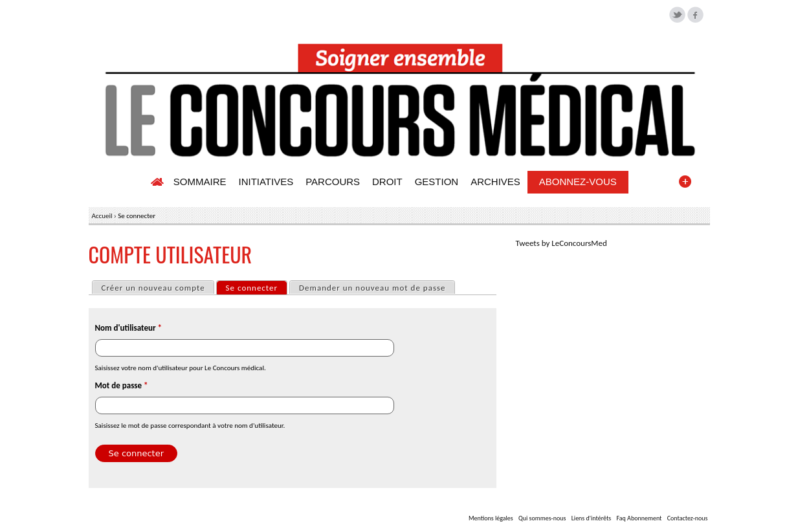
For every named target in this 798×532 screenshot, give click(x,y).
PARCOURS (333, 182)
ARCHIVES (495, 182)
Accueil (102, 216)
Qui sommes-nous (542, 518)
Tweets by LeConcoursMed (561, 243)
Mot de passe (122, 385)
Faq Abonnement (639, 518)
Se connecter (256, 287)
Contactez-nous (688, 518)
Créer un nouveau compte (153, 288)
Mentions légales (491, 518)
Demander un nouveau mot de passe (372, 288)
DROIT (387, 182)
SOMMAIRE (200, 182)
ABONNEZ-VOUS (578, 182)
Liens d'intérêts (592, 518)
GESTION (437, 182)
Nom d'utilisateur (128, 328)
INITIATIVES (266, 182)
